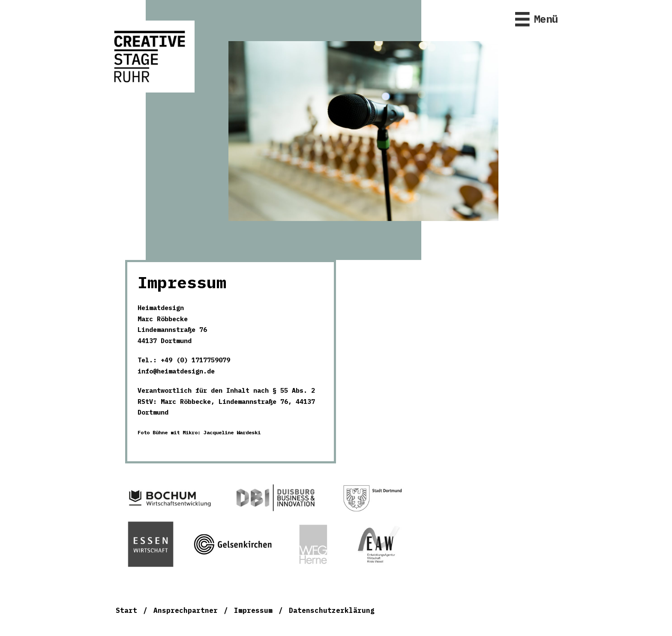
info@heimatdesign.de (176, 371)
